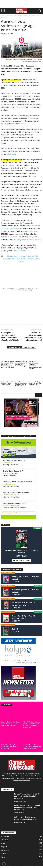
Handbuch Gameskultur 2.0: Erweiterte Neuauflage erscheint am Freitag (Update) (35, 365)
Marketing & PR (6, 836)
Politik (3, 843)
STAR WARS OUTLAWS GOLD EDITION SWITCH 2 (23, 604)
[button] (4, 864)
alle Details (11, 154)
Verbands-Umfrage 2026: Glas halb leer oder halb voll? (35, 383)
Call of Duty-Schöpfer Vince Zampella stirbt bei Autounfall (10, 747)
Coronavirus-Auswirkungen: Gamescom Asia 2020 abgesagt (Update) (33, 336)
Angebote (4, 847)
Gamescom (9, 16)
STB (31, 195)
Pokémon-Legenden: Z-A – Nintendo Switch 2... (25, 591)
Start (2, 16)
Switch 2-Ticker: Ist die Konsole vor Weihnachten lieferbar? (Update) (32, 747)
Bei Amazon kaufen (23, 561)
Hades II (15, 629)
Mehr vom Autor (29, 347)
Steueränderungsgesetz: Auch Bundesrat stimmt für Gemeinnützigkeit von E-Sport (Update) (7, 364)
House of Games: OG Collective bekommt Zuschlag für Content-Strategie (21, 364)
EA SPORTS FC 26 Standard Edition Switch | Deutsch (21, 551)
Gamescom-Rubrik (19, 251)
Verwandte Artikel (15, 347)
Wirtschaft (4, 840)
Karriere (4, 857)
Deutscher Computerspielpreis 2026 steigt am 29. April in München (21, 384)
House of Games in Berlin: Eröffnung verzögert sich (7, 383)
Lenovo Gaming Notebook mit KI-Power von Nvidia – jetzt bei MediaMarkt (10, 724)
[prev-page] (20, 390)
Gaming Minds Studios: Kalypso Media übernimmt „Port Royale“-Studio (10, 336)
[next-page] (23, 390)
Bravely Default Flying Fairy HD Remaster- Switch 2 (24, 617)
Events (3, 854)
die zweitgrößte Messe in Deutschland (27, 240)
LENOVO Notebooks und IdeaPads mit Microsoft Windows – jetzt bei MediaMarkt (31, 725)
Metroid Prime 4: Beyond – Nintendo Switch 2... (25, 578)
